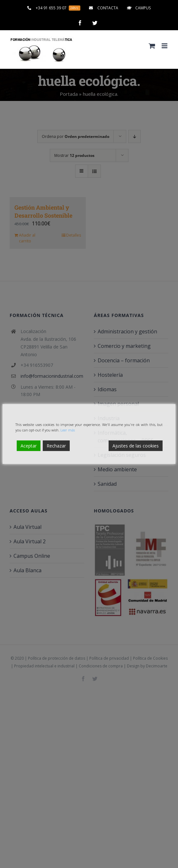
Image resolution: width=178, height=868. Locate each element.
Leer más (68, 430)
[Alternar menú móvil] (165, 46)
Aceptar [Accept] (29, 446)
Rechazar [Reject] (56, 446)
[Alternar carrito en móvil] (152, 46)
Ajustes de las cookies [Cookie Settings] (136, 446)
